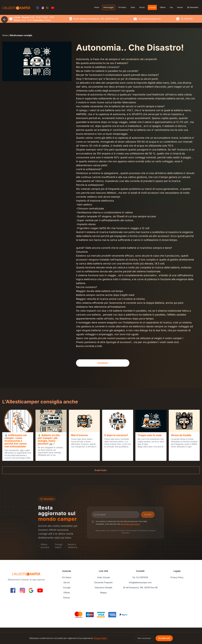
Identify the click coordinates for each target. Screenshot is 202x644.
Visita (133, 7)
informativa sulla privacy (130, 524)
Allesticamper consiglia (21, 35)
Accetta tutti (164, 638)
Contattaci (103, 363)
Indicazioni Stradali (103, 588)
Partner (180, 7)
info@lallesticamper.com (140, 582)
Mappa (103, 593)
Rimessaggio (109, 7)
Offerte (163, 7)
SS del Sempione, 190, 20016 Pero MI (140, 588)
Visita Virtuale (103, 577)
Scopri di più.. (101, 470)
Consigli (152, 7)
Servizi (142, 7)
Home (97, 7)
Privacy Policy (177, 577)
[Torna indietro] (4, 20)
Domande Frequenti (103, 582)
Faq (171, 7)
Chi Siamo (122, 7)
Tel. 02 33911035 (140, 577)
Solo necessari (144, 638)
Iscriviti (148, 515)
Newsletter (193, 7)
